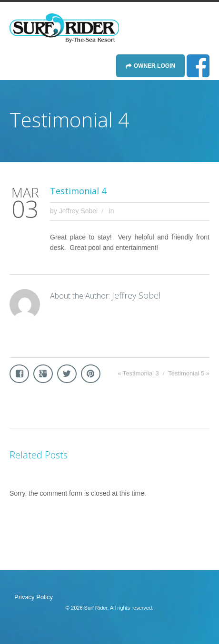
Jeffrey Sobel (78, 211)
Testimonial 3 (141, 373)
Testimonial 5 (186, 373)
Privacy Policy (34, 597)
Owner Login (154, 66)
